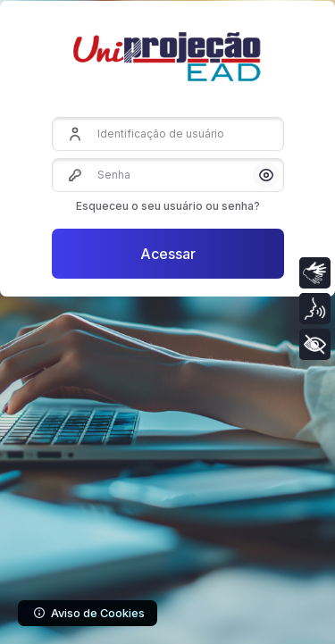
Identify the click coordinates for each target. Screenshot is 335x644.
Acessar (168, 254)
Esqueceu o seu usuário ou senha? (168, 206)
